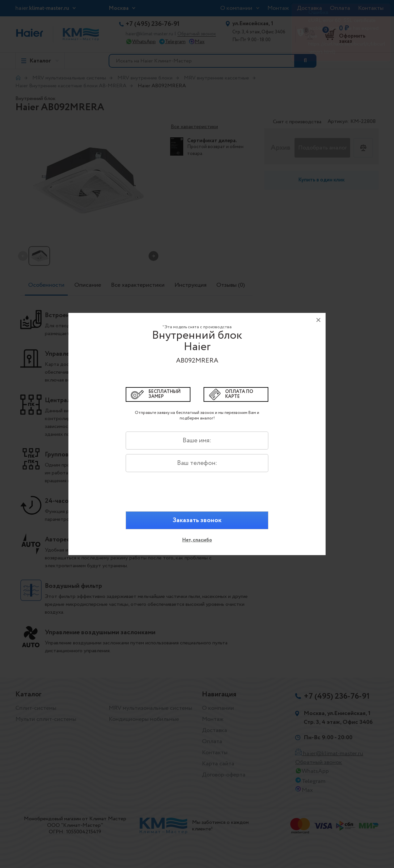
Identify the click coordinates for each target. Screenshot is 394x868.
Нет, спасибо (197, 540)
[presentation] (197, 496)
